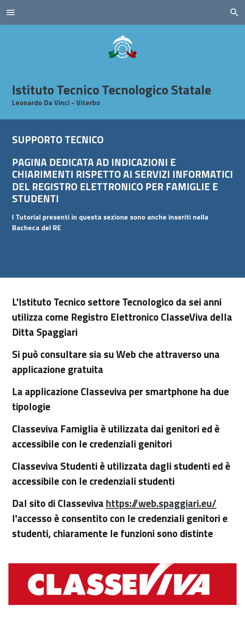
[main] (123, 94)
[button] (11, 12)
